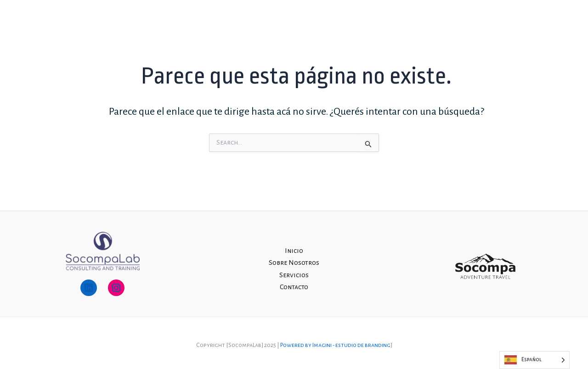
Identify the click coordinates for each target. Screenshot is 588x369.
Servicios (485, 24)
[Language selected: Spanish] (534, 360)
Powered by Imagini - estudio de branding (335, 345)
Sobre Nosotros (430, 24)
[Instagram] (564, 25)
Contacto (528, 24)
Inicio (381, 24)
